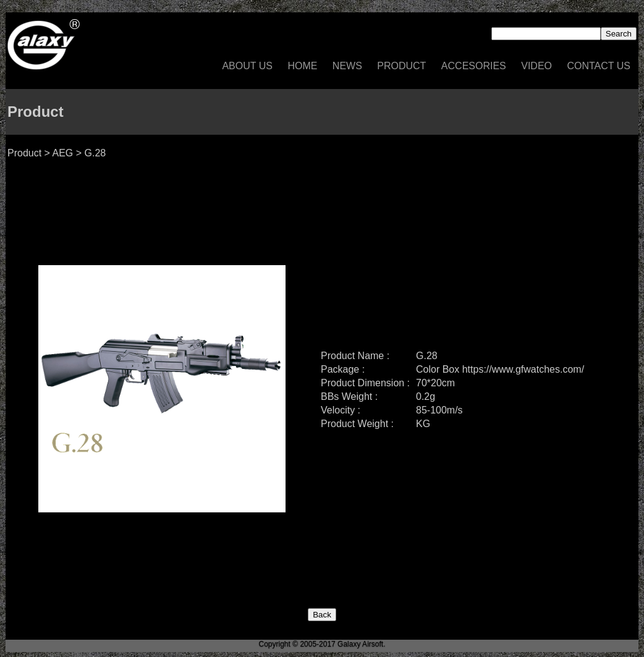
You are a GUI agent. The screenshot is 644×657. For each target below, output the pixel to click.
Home (302, 66)
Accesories (474, 66)
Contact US (599, 66)
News (347, 66)
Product (401, 66)
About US (247, 66)
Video (536, 66)
